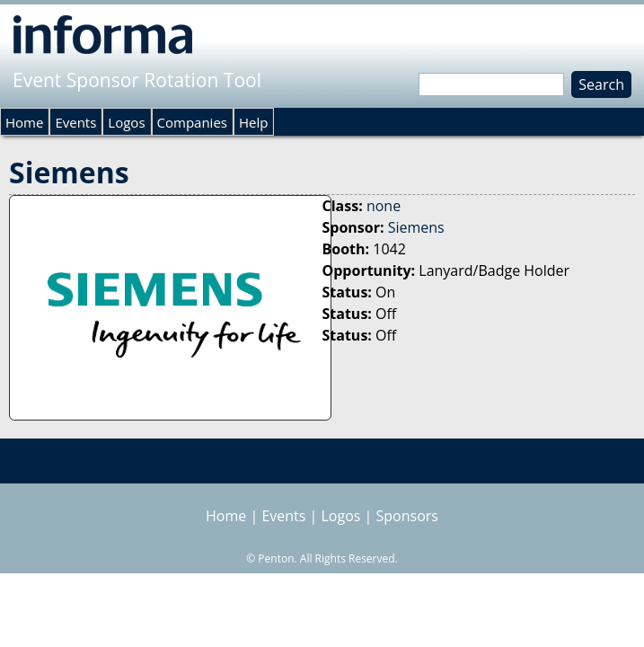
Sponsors (407, 516)
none (384, 206)
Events (75, 122)
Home (24, 122)
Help (253, 122)
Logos (126, 122)
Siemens (416, 227)
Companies (192, 122)
